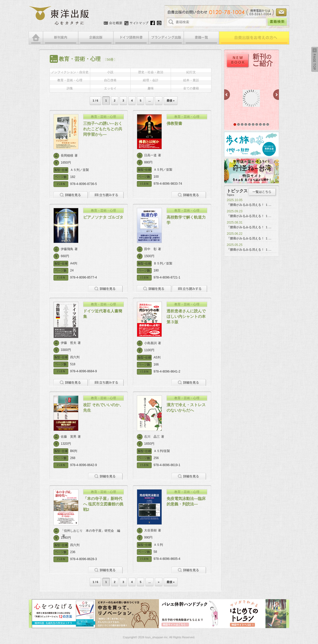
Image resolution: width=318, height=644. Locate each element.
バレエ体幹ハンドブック (191, 614)
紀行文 (191, 72)
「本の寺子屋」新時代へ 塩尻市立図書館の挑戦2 (103, 504)
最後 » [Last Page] (171, 101)
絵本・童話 (191, 80)
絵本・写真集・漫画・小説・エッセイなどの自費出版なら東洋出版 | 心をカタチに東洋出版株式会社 (59, 16)
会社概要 (113, 23)
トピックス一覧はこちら (262, 192)
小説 (110, 72)
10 (268, 125)
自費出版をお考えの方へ (254, 38)
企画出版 (96, 38)
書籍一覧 (201, 38)
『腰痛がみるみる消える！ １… (249, 205)
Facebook (153, 23)
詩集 (70, 88)
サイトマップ (136, 23)
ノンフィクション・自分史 (70, 72)
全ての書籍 (191, 88)
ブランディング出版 (166, 38)
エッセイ (110, 88)
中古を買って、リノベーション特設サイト (127, 614)
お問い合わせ (281, 12)
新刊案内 (61, 38)
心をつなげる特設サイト (64, 614)
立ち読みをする (106, 195)
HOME (36, 38)
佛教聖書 (174, 123)
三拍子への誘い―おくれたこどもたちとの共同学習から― (103, 129)
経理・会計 (151, 80)
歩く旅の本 (252, 144)
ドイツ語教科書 (131, 38)
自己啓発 (110, 80)
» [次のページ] (158, 101)
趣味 (151, 88)
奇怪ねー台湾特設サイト (252, 171)
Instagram (159, 23)
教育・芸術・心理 (70, 80)
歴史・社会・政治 (151, 72)
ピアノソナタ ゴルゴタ (103, 217)
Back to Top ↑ (315, 59)
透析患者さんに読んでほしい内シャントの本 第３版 (188, 316)
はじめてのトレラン (254, 614)
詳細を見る (71, 195)
